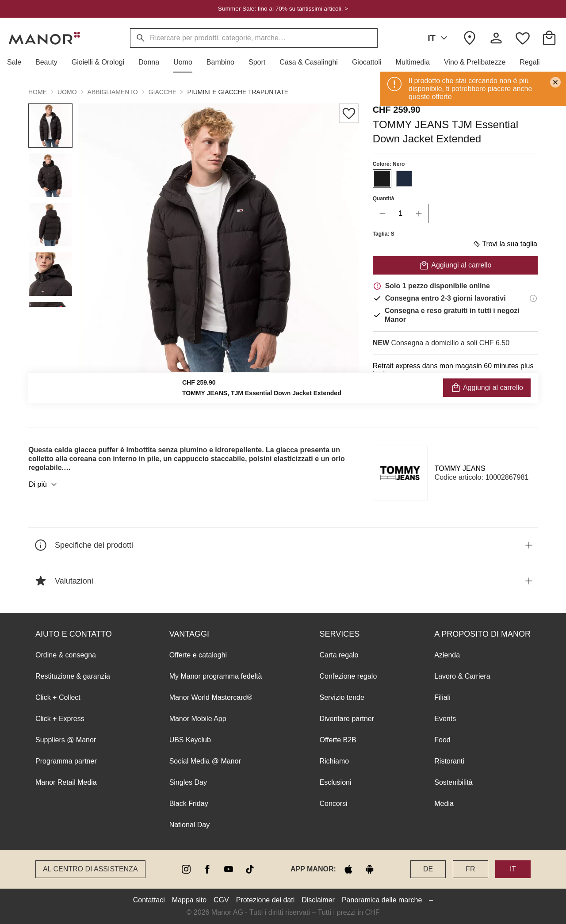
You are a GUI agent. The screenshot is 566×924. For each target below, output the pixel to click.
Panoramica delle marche (382, 900)
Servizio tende (342, 697)
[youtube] (229, 869)
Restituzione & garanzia (73, 676)
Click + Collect (58, 697)
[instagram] (186, 869)
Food (442, 740)
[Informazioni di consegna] (533, 298)
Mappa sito (189, 900)
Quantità (384, 199)
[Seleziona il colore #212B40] (404, 179)
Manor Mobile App (198, 719)
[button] (18, 62)
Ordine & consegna (66, 655)
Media (444, 804)
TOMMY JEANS (460, 468)
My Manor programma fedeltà (216, 676)
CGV (221, 900)
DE (428, 869)
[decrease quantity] (382, 214)
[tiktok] (250, 869)
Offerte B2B (338, 740)
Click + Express (60, 719)
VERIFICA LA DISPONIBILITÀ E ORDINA (455, 394)
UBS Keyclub (190, 740)
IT (439, 38)
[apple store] (348, 869)
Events (445, 719)
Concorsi (333, 804)
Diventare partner (347, 719)
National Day (190, 825)
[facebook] (207, 869)
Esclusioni (335, 782)
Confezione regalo (348, 676)
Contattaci (149, 900)
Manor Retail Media (66, 782)
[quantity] (401, 214)
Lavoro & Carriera (462, 676)
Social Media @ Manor (205, 761)
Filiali (442, 697)
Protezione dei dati (266, 900)
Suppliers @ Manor (66, 740)
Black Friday (189, 804)
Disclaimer (318, 900)
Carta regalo (339, 655)
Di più (44, 485)
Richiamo (334, 761)
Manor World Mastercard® (211, 697)
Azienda (447, 655)
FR (470, 869)
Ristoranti (449, 761)
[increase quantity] (419, 214)
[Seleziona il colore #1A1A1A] (382, 179)
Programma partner (66, 761)
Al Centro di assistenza (90, 869)
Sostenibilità (453, 782)
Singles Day (188, 782)
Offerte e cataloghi (198, 655)
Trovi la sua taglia (505, 244)
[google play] (370, 869)
